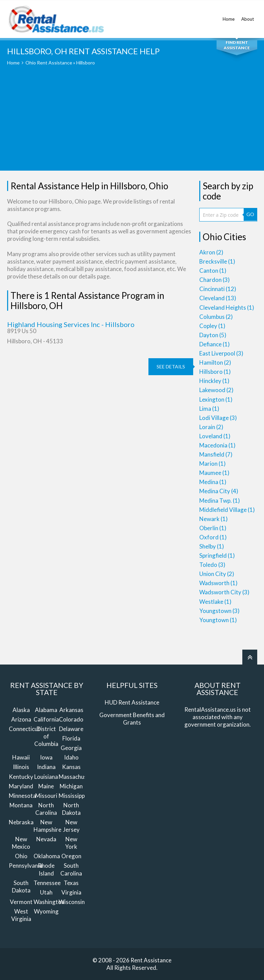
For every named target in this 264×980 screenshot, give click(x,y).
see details (171, 367)
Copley (212, 326)
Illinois (21, 767)
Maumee (214, 473)
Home (229, 15)
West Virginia (21, 915)
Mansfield (216, 454)
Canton (213, 271)
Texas (71, 883)
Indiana (46, 767)
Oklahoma (47, 856)
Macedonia (217, 445)
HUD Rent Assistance (132, 702)
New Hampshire (47, 826)
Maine (46, 786)
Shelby (212, 546)
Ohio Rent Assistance (49, 63)
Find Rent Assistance (237, 45)
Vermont (21, 902)
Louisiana (46, 777)
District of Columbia (46, 736)
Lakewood (216, 390)
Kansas (71, 767)
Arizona (21, 719)
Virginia (71, 892)
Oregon (71, 856)
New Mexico (21, 843)
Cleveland (218, 298)
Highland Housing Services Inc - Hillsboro (71, 324)
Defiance (215, 344)
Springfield (217, 555)
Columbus (216, 317)
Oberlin (213, 528)
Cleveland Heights (227, 308)
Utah (46, 892)
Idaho (71, 757)
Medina (213, 482)
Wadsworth (218, 583)
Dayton (213, 335)
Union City (217, 574)
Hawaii (21, 757)
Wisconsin (72, 902)
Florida (71, 738)
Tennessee (47, 883)
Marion (212, 464)
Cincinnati (218, 289)
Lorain (211, 427)
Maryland (21, 786)
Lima (209, 409)
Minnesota (22, 796)
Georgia (71, 748)
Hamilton (215, 362)
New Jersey (71, 826)
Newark (214, 519)
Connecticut (24, 729)
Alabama (46, 710)
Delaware (71, 729)
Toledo (212, 565)
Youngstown (219, 611)
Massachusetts (78, 777)
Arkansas (71, 710)
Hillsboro (215, 372)
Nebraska (21, 822)
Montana (21, 805)
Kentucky (21, 777)
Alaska (21, 710)
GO (250, 214)
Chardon (215, 280)
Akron (211, 252)
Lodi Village (218, 418)
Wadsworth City (224, 592)
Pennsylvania (26, 866)
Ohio (21, 856)
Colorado (71, 719)
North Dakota (71, 809)
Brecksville (217, 261)
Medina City (219, 491)
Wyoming (46, 911)
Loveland (215, 436)
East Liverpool (221, 353)
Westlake (215, 602)
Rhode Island (46, 869)
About (248, 15)
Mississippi (72, 796)
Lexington (216, 399)
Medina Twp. (220, 501)
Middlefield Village (227, 510)
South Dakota (21, 887)
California (46, 719)
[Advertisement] (132, 123)
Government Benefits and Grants (132, 719)
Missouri (46, 796)
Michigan (71, 786)
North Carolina (46, 809)
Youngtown (218, 620)
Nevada (46, 839)
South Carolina (71, 869)
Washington (49, 902)
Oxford (213, 537)
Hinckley (214, 381)
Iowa (46, 757)
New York (71, 843)
